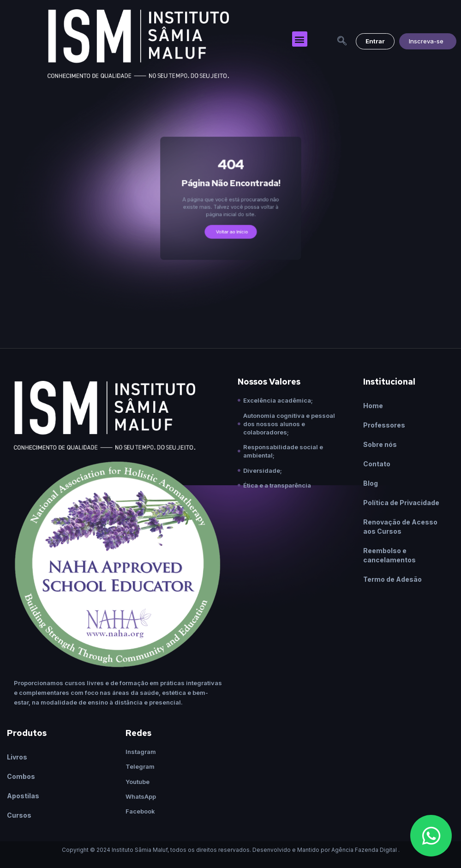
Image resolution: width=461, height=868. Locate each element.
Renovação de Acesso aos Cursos (400, 527)
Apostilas (23, 796)
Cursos (19, 815)
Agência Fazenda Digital (364, 850)
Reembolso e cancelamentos (389, 555)
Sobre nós (380, 444)
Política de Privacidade (401, 503)
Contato (377, 464)
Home (373, 406)
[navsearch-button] (342, 42)
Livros (17, 757)
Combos (21, 776)
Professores (384, 425)
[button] (300, 39)
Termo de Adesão (392, 579)
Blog (371, 483)
